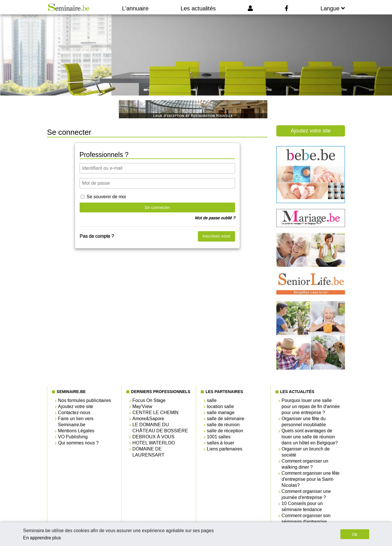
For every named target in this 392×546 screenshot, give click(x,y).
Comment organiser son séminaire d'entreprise (306, 519)
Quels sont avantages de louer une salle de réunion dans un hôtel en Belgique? (310, 437)
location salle (220, 406)
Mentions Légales (76, 431)
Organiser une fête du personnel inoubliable (304, 422)
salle (212, 400)
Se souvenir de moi (106, 197)
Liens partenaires (225, 449)
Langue (333, 8)
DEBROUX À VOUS (153, 437)
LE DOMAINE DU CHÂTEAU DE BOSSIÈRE (160, 428)
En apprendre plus (42, 538)
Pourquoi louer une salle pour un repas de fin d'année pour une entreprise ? (311, 406)
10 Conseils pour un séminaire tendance (302, 506)
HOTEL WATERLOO (154, 443)
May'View (142, 406)
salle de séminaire (226, 419)
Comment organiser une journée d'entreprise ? (306, 494)
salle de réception (225, 431)
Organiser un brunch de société (306, 452)
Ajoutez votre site (311, 131)
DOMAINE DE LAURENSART (148, 452)
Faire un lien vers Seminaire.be (76, 422)
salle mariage (221, 413)
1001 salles (219, 437)
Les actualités (198, 8)
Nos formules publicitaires (85, 400)
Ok (355, 534)
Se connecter (157, 207)
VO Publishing (73, 437)
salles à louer (221, 443)
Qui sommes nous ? (78, 443)
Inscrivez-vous (216, 236)
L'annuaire (135, 8)
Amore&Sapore (148, 419)
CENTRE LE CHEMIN (155, 413)
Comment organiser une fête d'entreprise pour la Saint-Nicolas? (311, 479)
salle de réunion (223, 425)
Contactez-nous (74, 413)
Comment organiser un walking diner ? (305, 464)
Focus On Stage (149, 400)
